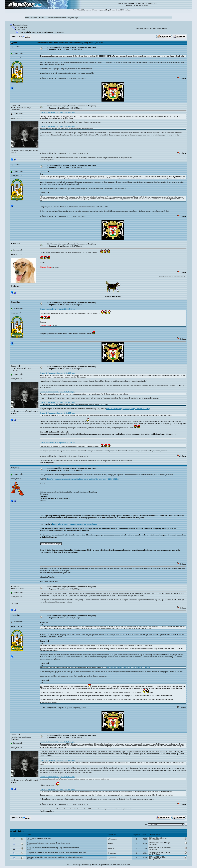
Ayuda (89, 10)
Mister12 (111, 848)
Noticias (29, 845)
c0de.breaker (113, 839)
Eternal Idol (15, 105)
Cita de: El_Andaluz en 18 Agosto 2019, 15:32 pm (57, 742)
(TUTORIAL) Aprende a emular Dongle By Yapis (58, 18)
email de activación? (141, 5)
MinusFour (15, 586)
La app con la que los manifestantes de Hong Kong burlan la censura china (53, 848)
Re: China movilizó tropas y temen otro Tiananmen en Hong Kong (72, 47)
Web (79, 10)
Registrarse (110, 10)
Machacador (16, 243)
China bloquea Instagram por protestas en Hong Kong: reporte (48, 843)
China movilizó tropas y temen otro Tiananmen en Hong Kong (42, 32)
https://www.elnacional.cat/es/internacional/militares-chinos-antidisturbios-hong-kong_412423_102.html (83, 479)
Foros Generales (21, 27)
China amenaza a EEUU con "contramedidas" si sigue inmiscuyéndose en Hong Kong (56, 852)
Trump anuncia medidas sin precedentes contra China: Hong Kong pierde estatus (55, 857)
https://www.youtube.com (49, 581)
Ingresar (145, 3)
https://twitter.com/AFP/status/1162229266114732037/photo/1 (75, 524)
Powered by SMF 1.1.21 (92, 865)
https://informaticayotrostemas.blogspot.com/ (55, 573)
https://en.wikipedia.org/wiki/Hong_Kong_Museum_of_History (128, 409)
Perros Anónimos (113, 297)
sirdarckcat (155, 840)
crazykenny (15, 468)
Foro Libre (21, 30)
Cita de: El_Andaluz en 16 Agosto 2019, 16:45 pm (57, 112)
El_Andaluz (15, 47)
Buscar (95, 10)
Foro (74, 10)
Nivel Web (29, 840)
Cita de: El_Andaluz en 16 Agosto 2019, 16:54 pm (57, 373)
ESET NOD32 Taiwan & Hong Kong (39, 838)
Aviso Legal (77, 865)
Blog (84, 10)
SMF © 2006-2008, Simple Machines (116, 865)
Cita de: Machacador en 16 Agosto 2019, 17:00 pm (57, 309)
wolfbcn (111, 844)
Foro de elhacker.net (21, 25)
